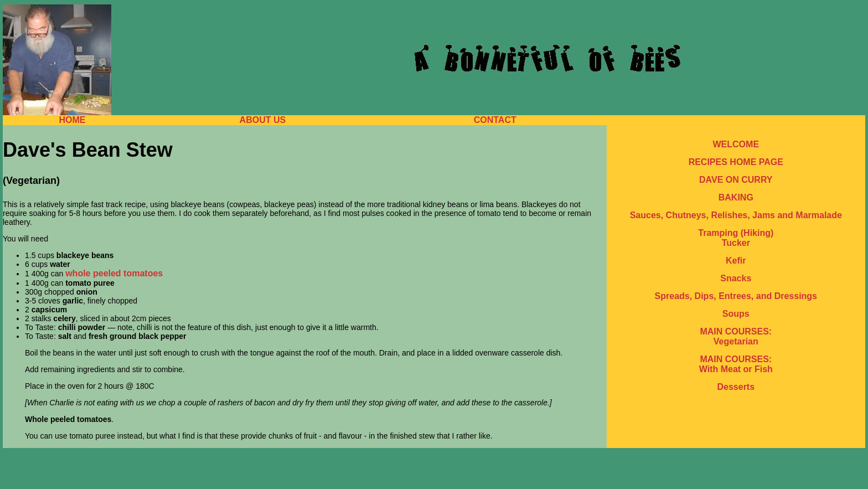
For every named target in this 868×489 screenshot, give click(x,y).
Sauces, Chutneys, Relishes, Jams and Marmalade (736, 215)
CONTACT (495, 120)
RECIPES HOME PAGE (736, 162)
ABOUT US (263, 120)
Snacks (736, 278)
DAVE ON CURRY (736, 180)
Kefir (736, 261)
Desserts (736, 387)
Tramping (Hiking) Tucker (736, 238)
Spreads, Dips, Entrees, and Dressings (736, 296)
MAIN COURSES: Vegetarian (736, 336)
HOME (72, 120)
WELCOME (736, 144)
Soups (736, 314)
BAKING (736, 197)
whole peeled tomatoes (114, 273)
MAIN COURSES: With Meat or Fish (736, 364)
